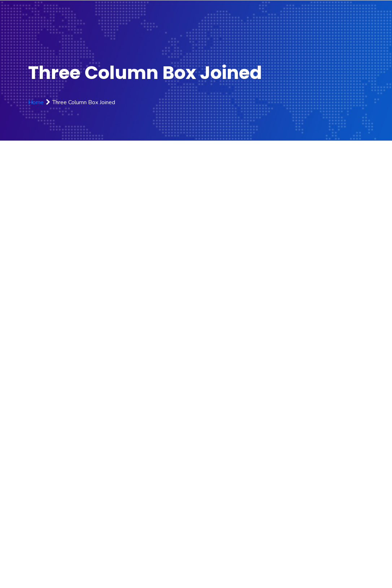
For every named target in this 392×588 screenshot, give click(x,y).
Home (36, 102)
